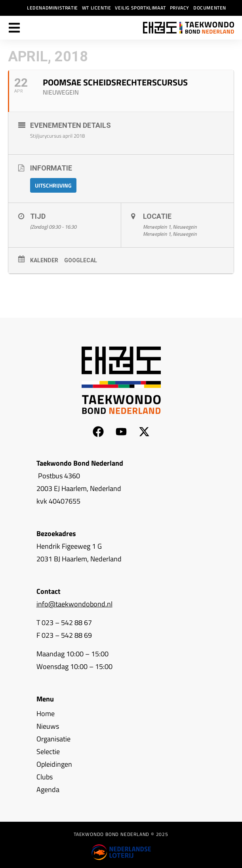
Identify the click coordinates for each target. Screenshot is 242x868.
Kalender (44, 260)
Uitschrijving (53, 185)
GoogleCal (81, 260)
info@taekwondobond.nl (74, 604)
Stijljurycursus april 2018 (57, 136)
